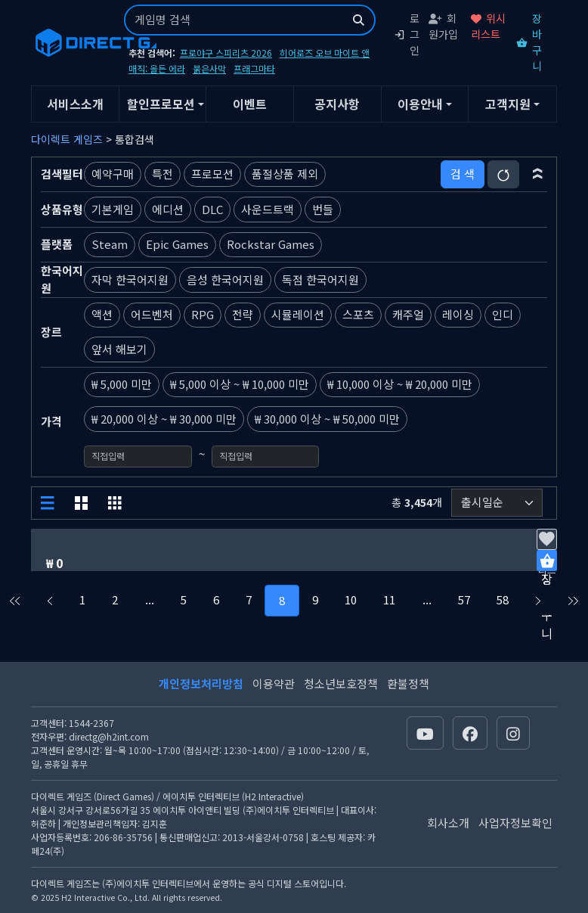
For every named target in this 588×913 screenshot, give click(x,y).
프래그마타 (254, 68)
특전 (162, 174)
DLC (212, 209)
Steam (110, 244)
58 (503, 599)
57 (464, 599)
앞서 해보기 (119, 349)
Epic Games (177, 244)
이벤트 (250, 104)
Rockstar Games (271, 244)
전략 (243, 314)
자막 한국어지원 (130, 279)
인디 (503, 314)
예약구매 (113, 174)
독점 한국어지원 (320, 279)
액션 (102, 314)
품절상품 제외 (285, 174)
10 (351, 599)
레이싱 (458, 314)
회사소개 (448, 823)
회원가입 (443, 26)
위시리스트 (488, 26)
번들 (323, 209)
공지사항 (337, 104)
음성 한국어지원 (225, 279)
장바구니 (529, 42)
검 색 (463, 174)
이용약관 (274, 683)
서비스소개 (75, 104)
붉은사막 (209, 68)
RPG (203, 314)
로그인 (407, 34)
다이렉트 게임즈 (67, 139)
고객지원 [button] (508, 104)
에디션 (168, 209)
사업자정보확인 (515, 823)
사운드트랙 (268, 209)
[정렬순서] (497, 503)
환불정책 (408, 683)
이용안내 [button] (420, 104)
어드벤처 (152, 314)
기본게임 (113, 209)
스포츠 (358, 314)
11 (389, 599)
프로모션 (212, 174)
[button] (538, 174)
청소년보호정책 (341, 683)
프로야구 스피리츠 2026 (226, 53)
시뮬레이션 (298, 314)
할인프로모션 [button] (161, 104)
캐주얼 (408, 314)
